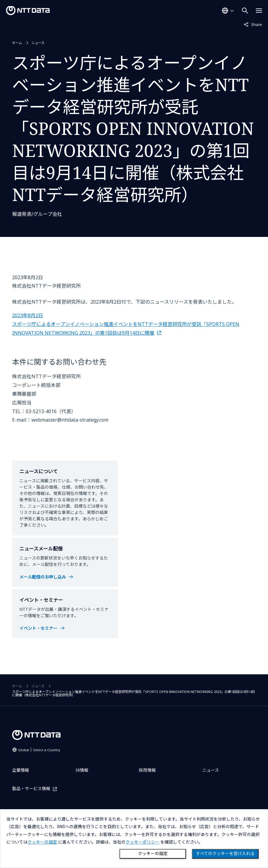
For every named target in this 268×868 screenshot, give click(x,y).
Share (253, 24)
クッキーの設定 (153, 854)
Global (39, 750)
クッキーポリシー (142, 842)
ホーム (17, 43)
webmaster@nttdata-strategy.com (70, 420)
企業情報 (21, 770)
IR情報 (82, 770)
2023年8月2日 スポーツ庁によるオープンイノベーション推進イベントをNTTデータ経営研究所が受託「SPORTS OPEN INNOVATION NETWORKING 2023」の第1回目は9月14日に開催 (126, 324)
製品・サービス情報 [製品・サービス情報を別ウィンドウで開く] (31, 789)
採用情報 (147, 770)
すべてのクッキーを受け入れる (225, 854)
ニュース (38, 43)
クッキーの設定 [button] (42, 842)
